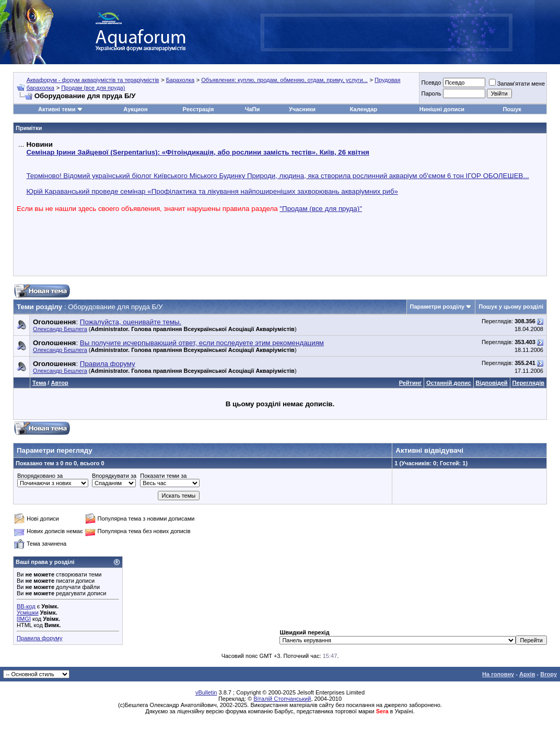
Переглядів (528, 383)
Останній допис (449, 383)
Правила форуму (39, 638)
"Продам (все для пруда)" (321, 209)
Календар (364, 109)
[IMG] (24, 619)
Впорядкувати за (114, 476)
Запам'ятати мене (517, 84)
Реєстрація (199, 109)
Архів (527, 674)
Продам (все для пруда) (93, 88)
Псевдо (431, 83)
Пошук (512, 109)
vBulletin (206, 692)
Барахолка (180, 80)
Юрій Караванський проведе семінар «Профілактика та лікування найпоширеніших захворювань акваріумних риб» (212, 191)
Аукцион (135, 109)
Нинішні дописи (442, 109)
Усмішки (28, 613)
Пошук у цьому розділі (511, 307)
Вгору (549, 674)
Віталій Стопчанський (282, 699)
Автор (59, 383)
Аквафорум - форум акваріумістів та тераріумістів (93, 80)
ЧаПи (253, 109)
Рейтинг (410, 383)
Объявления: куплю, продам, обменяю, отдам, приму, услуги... (284, 80)
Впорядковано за (40, 476)
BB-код (26, 606)
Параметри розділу (437, 307)
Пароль (431, 93)
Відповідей (492, 383)
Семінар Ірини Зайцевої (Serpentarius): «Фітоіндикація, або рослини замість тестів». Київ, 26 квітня (197, 152)
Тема (39, 383)
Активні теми (57, 109)
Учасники (302, 109)
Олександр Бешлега (60, 329)
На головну (498, 674)
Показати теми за (163, 476)
